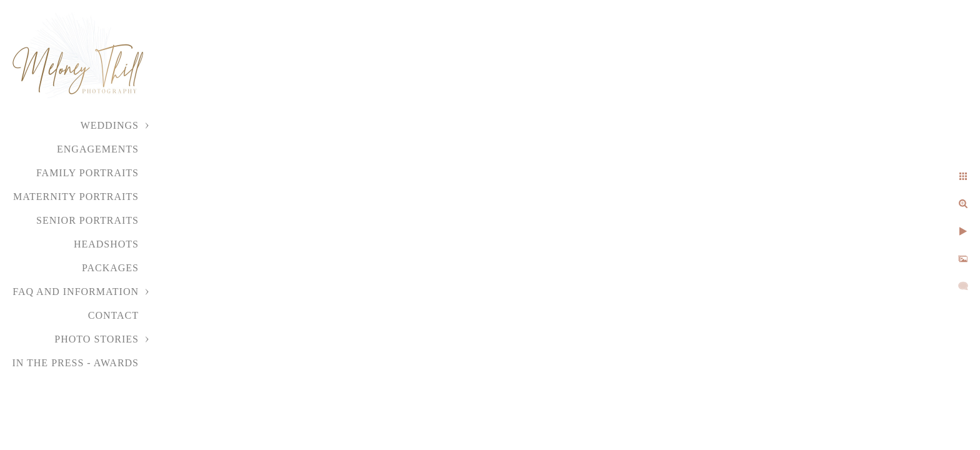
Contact (113, 315)
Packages (110, 268)
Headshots (106, 244)
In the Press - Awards (75, 363)
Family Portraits (87, 173)
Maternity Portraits (76, 197)
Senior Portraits (87, 220)
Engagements (98, 149)
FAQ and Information (76, 292)
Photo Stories (97, 339)
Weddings (110, 125)
